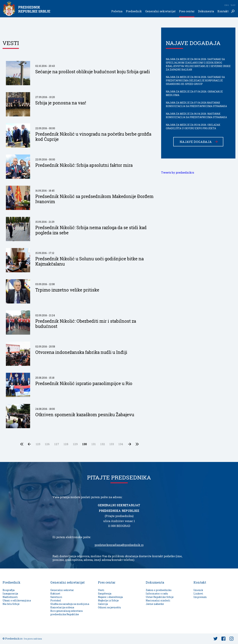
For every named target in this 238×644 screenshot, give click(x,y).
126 (47, 444)
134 (121, 444)
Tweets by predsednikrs (178, 173)
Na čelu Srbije (11, 604)
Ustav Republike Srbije (160, 597)
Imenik (198, 590)
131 (94, 444)
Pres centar (187, 11)
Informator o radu (157, 594)
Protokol (56, 600)
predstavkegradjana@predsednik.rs (119, 545)
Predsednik (134, 11)
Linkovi (198, 594)
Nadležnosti (10, 597)
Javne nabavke (155, 604)
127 (57, 444)
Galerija (103, 604)
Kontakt (223, 11)
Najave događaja (196, 142)
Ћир (233, 5)
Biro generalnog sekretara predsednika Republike (66, 613)
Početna (117, 11)
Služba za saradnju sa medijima (70, 604)
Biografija (9, 590)
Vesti (101, 590)
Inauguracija (10, 594)
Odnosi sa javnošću (109, 607)
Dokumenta (206, 11)
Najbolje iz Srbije (108, 600)
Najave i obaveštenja (110, 597)
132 (103, 444)
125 (38, 444)
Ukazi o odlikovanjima (17, 600)
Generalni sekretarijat (160, 11)
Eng (227, 5)
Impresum (200, 597)
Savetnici (56, 597)
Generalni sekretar (62, 590)
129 (75, 444)
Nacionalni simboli (158, 600)
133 (112, 444)
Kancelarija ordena (62, 607)
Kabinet (55, 594)
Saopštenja (105, 594)
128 (66, 444)
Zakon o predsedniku (159, 590)
